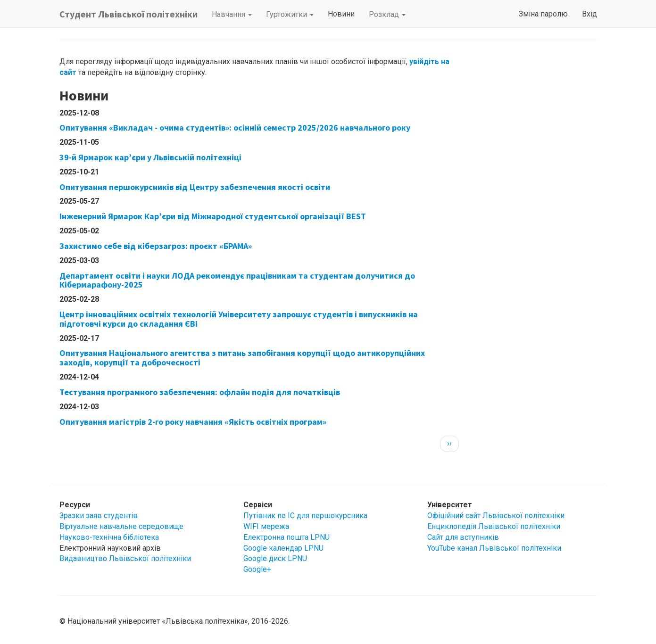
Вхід (590, 14)
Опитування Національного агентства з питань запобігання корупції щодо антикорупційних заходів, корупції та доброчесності (242, 358)
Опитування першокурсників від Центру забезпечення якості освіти (195, 187)
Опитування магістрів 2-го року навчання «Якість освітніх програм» (193, 422)
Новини (341, 14)
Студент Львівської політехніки (129, 14)
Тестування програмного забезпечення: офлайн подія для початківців (200, 392)
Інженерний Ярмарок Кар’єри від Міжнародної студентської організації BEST (213, 216)
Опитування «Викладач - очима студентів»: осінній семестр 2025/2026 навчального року (235, 128)
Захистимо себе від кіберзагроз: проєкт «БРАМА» (156, 246)
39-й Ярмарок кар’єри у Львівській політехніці (150, 157)
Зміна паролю (543, 14)
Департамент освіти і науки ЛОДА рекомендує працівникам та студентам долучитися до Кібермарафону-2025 (237, 280)
